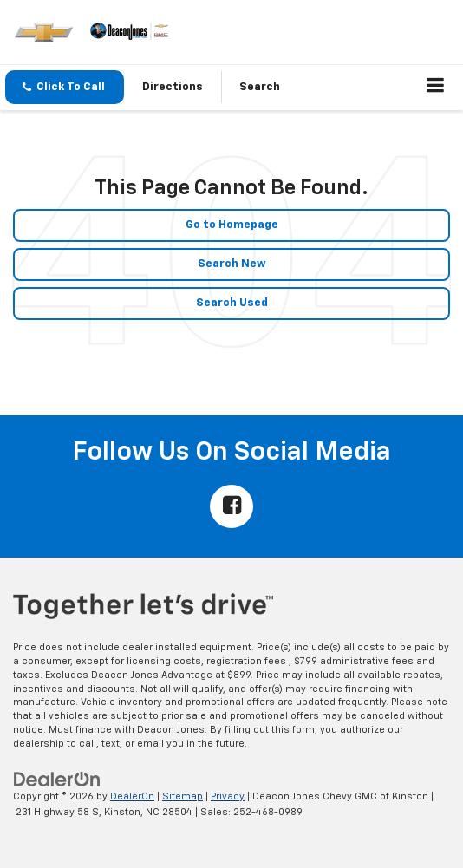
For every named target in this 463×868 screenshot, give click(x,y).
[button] (65, 87)
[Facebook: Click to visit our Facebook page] (231, 506)
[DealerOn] (57, 779)
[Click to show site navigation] (436, 88)
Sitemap (183, 796)
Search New (232, 264)
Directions (173, 87)
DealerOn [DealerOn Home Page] (132, 796)
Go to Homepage (232, 225)
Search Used (232, 303)
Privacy (228, 796)
